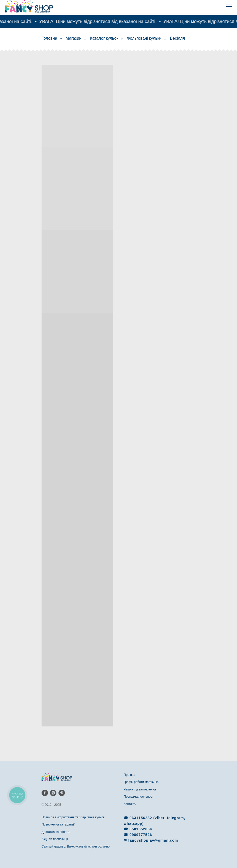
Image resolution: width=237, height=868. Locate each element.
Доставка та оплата (56, 832)
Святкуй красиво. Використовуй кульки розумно (76, 846)
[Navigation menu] (229, 6)
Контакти (130, 804)
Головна (49, 38)
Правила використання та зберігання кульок (73, 817)
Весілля (177, 38)
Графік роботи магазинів (141, 782)
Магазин (74, 38)
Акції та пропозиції (55, 839)
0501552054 (141, 829)
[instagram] (53, 793)
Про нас (129, 775)
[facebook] (45, 793)
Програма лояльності (139, 797)
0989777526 (141, 835)
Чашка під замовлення (140, 789)
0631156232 (141, 818)
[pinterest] (62, 793)
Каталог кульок (104, 38)
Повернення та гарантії (58, 824)
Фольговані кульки (144, 38)
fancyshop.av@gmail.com (153, 840)
